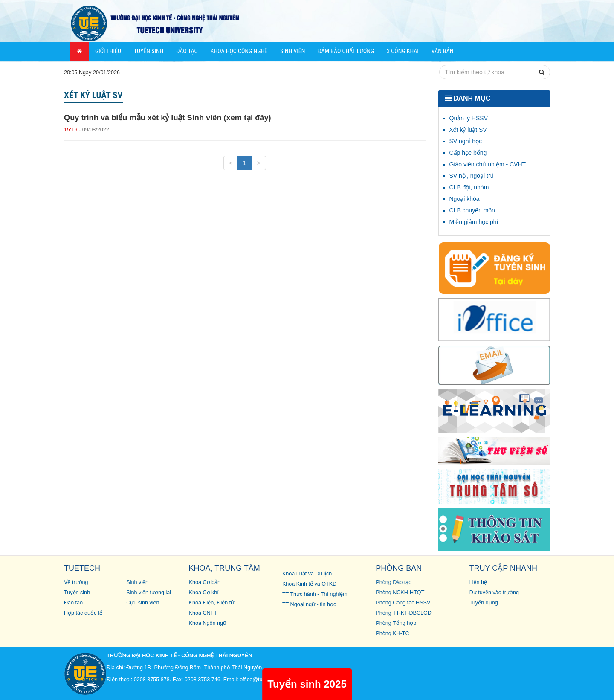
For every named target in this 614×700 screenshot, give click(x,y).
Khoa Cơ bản (205, 582)
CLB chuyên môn (472, 210)
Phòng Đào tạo (394, 582)
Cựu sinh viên (143, 603)
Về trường (76, 582)
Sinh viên (293, 51)
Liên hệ (478, 582)
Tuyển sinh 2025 (307, 684)
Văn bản (443, 51)
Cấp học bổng (468, 153)
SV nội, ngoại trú (472, 176)
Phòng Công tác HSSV (403, 603)
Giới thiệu (108, 51)
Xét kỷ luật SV (468, 130)
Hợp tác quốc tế (83, 613)
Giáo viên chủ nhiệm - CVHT (488, 164)
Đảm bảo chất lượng (346, 51)
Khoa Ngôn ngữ (208, 623)
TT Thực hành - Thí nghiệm (315, 594)
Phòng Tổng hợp (396, 623)
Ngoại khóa (465, 199)
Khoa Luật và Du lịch (307, 574)
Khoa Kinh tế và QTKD (309, 584)
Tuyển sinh (149, 51)
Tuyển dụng (484, 603)
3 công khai (403, 51)
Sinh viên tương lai (149, 593)
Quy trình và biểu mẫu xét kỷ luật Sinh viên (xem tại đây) (168, 118)
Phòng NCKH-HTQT (400, 593)
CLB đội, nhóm (469, 187)
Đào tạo (187, 51)
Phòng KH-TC (392, 633)
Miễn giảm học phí (474, 222)
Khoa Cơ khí (204, 593)
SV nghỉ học (466, 141)
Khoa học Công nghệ (239, 51)
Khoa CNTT (203, 613)
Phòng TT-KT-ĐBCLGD (404, 613)
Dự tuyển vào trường (494, 593)
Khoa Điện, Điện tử (212, 603)
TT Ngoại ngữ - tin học (309, 604)
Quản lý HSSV (469, 118)
